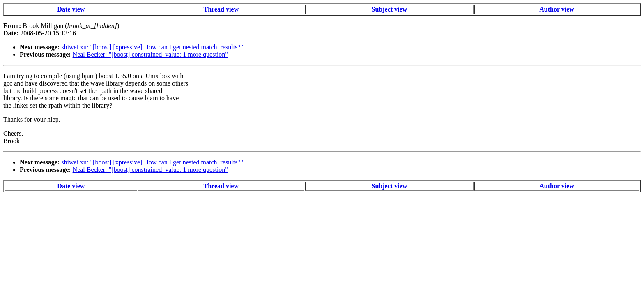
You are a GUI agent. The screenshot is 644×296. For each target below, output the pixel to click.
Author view (557, 9)
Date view (71, 9)
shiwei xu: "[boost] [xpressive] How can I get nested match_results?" (152, 47)
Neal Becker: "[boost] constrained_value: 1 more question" (150, 54)
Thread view (221, 9)
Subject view (390, 9)
